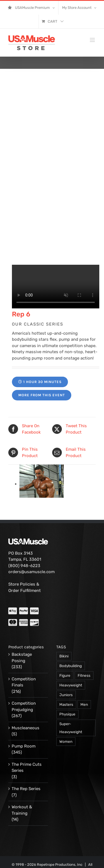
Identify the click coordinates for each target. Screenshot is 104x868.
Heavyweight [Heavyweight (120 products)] (71, 685)
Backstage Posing (22, 658)
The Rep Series (26, 789)
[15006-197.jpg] (42, 484)
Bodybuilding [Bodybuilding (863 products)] (71, 666)
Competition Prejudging (24, 706)
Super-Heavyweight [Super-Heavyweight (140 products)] (71, 728)
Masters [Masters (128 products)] (66, 704)
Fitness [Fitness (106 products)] (84, 675)
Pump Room (24, 746)
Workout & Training (22, 810)
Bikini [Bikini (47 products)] (64, 656)
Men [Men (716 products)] (84, 704)
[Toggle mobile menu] (93, 40)
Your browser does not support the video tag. (56, 287)
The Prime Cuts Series (27, 768)
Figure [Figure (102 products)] (65, 675)
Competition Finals (24, 682)
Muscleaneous (26, 728)
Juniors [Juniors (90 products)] (66, 695)
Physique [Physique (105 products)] (67, 714)
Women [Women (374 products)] (66, 741)
